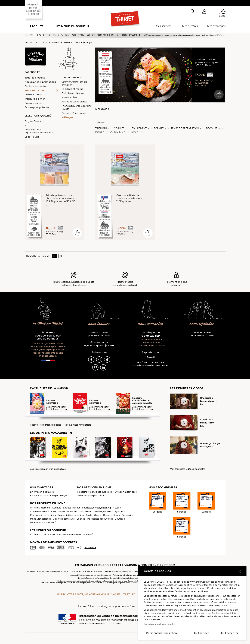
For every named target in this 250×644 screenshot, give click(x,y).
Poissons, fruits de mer (48, 43)
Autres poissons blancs (74, 102)
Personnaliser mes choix (162, 633)
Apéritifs (57, 508)
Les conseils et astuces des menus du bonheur (68, 535)
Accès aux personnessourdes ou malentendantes (151, 364)
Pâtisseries (127, 515)
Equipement (139, 128)
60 (61, 256)
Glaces (98, 515)
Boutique (120, 519)
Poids (99, 132)
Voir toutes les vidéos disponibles (188, 469)
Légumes (119, 511)
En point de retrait (40, 496)
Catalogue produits (113, 571)
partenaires (221, 582)
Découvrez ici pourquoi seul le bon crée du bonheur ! (48, 336)
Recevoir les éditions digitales (45, 425)
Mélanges (88, 43)
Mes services (164, 26)
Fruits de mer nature (36, 86)
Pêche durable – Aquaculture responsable (39, 131)
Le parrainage (59, 496)
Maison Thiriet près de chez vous (99, 334)
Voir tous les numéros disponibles (48, 469)
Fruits (89, 515)
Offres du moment (40, 508)
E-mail (151, 357)
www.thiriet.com (199, 582)
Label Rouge (32, 137)
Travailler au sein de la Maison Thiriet (202, 334)
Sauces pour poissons (37, 107)
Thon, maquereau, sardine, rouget (77, 107)
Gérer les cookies (229, 610)
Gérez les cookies (131, 571)
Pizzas (116, 508)
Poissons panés (33, 103)
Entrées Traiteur (72, 508)
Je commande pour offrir (91, 496)
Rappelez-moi (151, 352)
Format (159, 128)
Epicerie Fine (83, 519)
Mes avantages (216, 26)
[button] (204, 12)
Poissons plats (69, 97)
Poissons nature (71, 43)
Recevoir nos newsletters (78, 425)
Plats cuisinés (58, 511)
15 (54, 256)
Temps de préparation (185, 128)
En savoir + (90, 547)
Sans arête (117, 132)
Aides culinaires (76, 515)
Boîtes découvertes (103, 519)
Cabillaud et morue (72, 89)
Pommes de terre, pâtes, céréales (48, 515)
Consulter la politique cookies (159, 624)
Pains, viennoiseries (40, 519)
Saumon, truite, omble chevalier (74, 83)
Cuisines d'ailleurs (39, 511)
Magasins (82, 492)
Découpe (212, 128)
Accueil (29, 43)
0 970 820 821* (151, 336)
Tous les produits (35, 78)
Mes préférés (190, 26)
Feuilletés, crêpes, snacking (96, 508)
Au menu (35, 535)
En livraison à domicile (42, 492)
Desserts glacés (111, 515)
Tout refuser (201, 633)
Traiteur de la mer (35, 99)
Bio (27, 125)
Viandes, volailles (103, 511)
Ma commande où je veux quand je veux (99, 344)
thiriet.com (31, 571)
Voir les (119, 128)
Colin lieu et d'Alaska (73, 93)
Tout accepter (229, 633)
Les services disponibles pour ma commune (58, 571)
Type (134, 132)
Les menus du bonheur (72, 26)
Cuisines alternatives (64, 519)
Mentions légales (94, 571)
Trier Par (101, 128)
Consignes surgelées (101, 492)
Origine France (33, 121)
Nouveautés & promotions (40, 82)
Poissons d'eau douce (74, 113)
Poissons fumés (33, 95)
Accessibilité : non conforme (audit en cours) (91, 575)
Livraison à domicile (125, 492)
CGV (82, 571)
